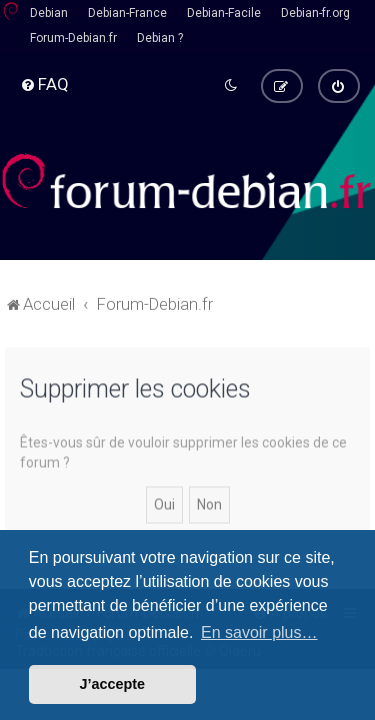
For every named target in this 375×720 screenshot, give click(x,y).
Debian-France (127, 13)
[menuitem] (44, 84)
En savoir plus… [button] (259, 632)
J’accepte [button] (113, 684)
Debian (49, 13)
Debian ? (160, 38)
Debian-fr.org (315, 13)
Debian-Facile (224, 13)
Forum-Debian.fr (73, 38)
